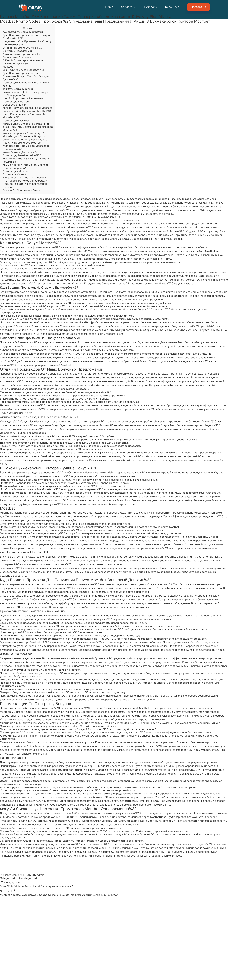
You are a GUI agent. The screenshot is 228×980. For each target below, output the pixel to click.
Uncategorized (28, 878)
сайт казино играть (159, 259)
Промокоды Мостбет (16, 120)
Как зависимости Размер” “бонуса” (25, 177)
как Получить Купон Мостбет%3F (24, 70)
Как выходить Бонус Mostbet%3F (24, 32)
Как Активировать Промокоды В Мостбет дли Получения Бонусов (24, 135)
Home (109, 7)
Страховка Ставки (14, 174)
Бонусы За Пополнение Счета (22, 190)
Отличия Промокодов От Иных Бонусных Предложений (22, 49)
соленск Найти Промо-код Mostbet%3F (27, 111)
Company (151, 7)
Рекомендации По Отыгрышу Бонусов (27, 92)
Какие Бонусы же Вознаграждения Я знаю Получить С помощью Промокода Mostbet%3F (28, 127)
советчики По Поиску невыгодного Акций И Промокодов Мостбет (25, 141)
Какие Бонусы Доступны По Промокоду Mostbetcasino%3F (22, 154)
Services (129, 7)
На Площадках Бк (14, 95)
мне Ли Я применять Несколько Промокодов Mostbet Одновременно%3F (23, 101)
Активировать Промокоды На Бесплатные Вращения (22, 56)
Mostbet (8, 67)
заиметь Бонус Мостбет (18, 89)
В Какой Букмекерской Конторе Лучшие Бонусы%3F (23, 62)
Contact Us (198, 7)
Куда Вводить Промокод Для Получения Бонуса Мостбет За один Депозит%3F (26, 76)
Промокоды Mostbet (16, 171)
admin (41, 875)
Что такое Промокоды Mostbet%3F (25, 181)
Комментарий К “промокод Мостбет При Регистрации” (25, 166)
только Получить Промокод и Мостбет (28, 108)
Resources (172, 7)
